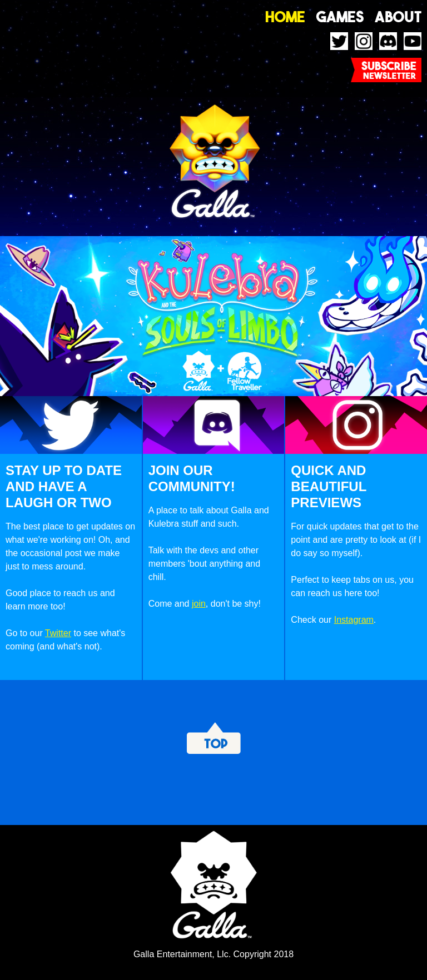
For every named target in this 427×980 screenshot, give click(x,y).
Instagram (354, 620)
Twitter (58, 633)
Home (285, 17)
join (199, 604)
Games (340, 17)
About (398, 17)
